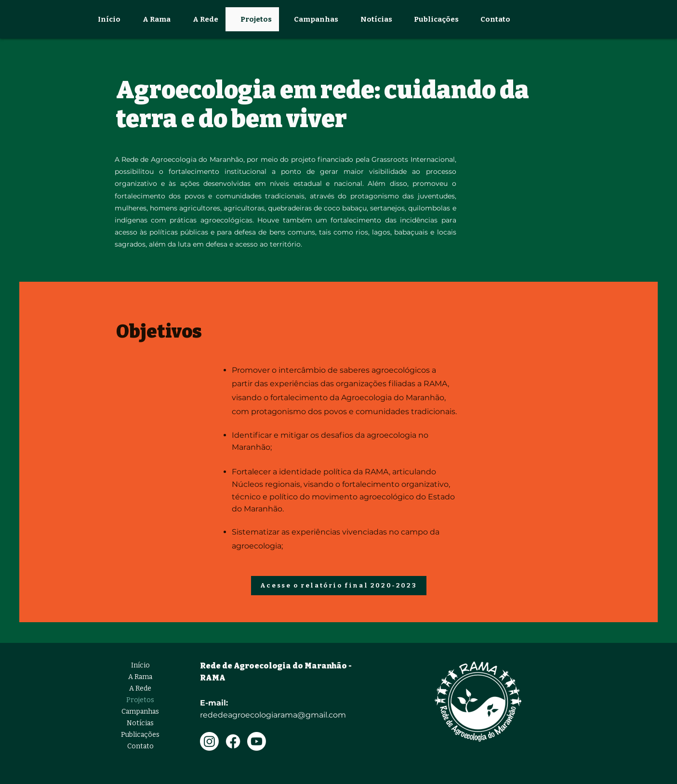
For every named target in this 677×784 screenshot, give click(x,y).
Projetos (140, 700)
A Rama (140, 677)
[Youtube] (257, 741)
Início (140, 665)
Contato (140, 746)
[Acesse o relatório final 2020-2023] (339, 586)
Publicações (140, 735)
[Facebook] (233, 741)
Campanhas (140, 712)
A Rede (140, 688)
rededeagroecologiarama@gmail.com (273, 715)
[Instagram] (209, 741)
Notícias (140, 723)
